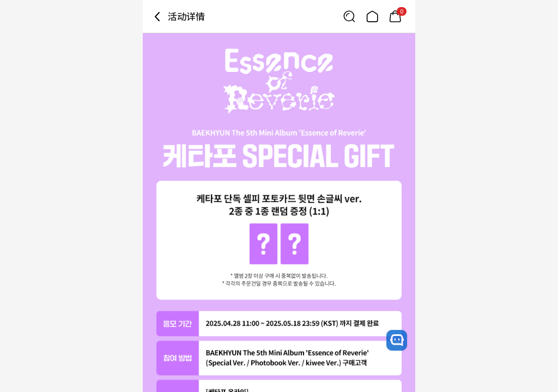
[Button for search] (349, 16)
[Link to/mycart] (395, 16)
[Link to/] (372, 16)
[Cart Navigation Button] (395, 16)
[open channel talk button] (397, 340)
